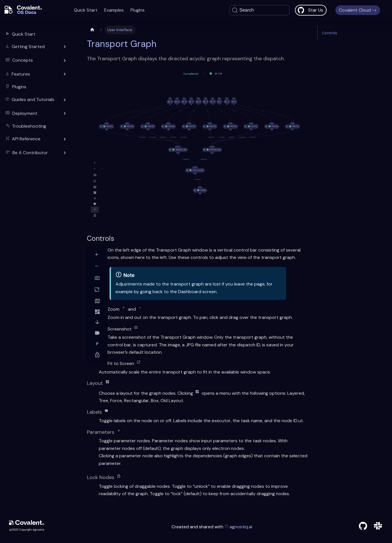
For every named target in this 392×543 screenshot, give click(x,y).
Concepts (23, 60)
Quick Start (86, 10)
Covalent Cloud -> (358, 10)
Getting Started (28, 47)
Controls (330, 33)
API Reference (26, 139)
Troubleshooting (29, 126)
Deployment (25, 113)
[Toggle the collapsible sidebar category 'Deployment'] (65, 113)
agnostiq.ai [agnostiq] (240, 527)
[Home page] (92, 30)
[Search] (260, 10)
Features (21, 74)
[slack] (378, 528)
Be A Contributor (30, 153)
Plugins (138, 10)
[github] (363, 527)
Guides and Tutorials (33, 99)
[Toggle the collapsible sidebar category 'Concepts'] (65, 61)
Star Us (316, 10)
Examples (114, 10)
